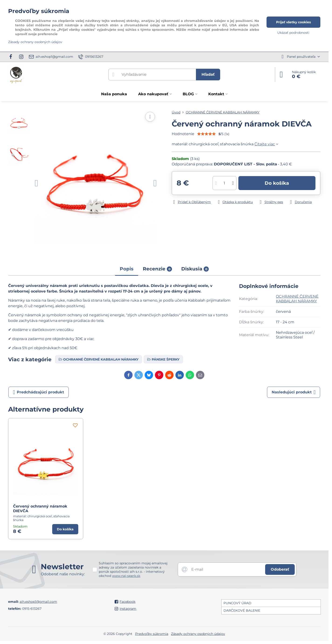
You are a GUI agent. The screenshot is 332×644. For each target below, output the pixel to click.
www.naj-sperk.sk (126, 576)
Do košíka (277, 183)
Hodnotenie (183, 134)
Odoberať (280, 569)
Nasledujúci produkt (294, 392)
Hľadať (208, 74)
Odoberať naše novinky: (63, 574)
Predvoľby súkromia (152, 634)
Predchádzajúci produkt (39, 392)
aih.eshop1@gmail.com (38, 602)
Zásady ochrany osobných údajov (198, 634)
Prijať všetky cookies (293, 22)
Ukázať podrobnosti (293, 33)
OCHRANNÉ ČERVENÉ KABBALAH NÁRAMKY (297, 299)
